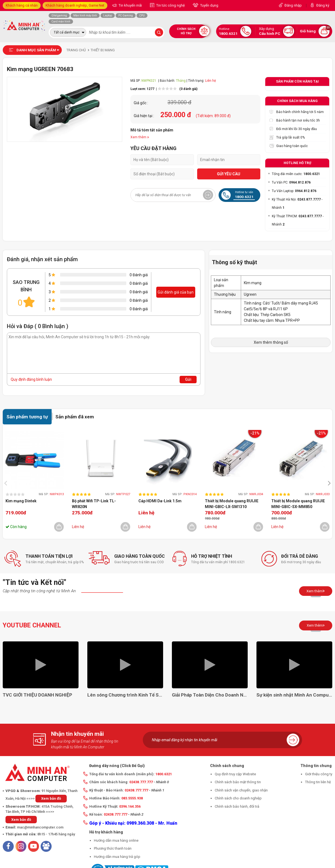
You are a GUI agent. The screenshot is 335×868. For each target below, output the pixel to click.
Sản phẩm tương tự (27, 417)
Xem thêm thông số (271, 342)
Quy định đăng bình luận (31, 379)
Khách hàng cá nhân (22, 5)
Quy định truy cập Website (235, 774)
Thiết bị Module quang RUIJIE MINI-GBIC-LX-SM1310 (232, 504)
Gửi (188, 379)
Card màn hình (61, 22)
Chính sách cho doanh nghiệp (238, 798)
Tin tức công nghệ (170, 5)
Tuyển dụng (209, 5)
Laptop (108, 15)
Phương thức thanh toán (113, 848)
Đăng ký (323, 5)
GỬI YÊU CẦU (229, 174)
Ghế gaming (59, 15)
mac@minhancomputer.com (40, 827)
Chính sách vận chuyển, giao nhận (241, 790)
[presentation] (7, 483)
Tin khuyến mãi (130, 5)
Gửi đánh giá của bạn (176, 292)
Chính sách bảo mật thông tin (238, 782)
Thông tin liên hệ (318, 782)
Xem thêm (316, 591)
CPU (142, 15)
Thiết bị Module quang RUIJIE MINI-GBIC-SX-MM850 (298, 504)
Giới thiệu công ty (319, 774)
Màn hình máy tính (85, 15)
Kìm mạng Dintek (21, 501)
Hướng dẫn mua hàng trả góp (117, 857)
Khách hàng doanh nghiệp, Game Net (75, 5)
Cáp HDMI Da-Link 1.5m (160, 501)
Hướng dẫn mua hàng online (116, 840)
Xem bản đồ (51, 798)
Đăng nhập (293, 5)
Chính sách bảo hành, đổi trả (237, 806)
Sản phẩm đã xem (75, 417)
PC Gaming (126, 15)
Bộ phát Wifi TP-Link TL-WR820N (94, 504)
